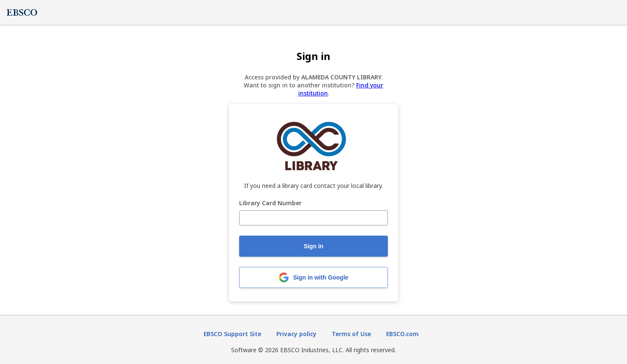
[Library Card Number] (313, 218)
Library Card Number (270, 203)
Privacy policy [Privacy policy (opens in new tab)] (296, 334)
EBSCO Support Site (232, 334)
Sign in (314, 246)
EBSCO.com (402, 334)
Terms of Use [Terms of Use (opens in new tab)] (351, 334)
